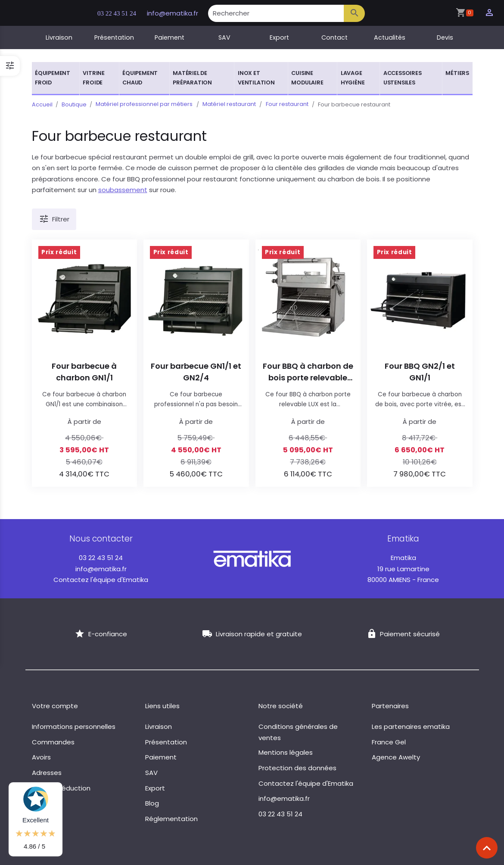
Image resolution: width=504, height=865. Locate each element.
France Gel (389, 742)
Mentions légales (286, 752)
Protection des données (297, 768)
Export (279, 37)
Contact (334, 37)
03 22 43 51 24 (120, 13)
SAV (224, 37)
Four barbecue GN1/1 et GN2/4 (196, 372)
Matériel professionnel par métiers (144, 104)
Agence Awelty (396, 757)
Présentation (114, 37)
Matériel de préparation (192, 78)
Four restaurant (285, 104)
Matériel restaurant (228, 104)
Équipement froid (53, 78)
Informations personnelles (74, 727)
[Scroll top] (487, 848)
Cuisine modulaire (307, 78)
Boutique (74, 104)
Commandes (53, 742)
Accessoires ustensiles (403, 78)
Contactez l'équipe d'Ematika (101, 580)
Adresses (47, 773)
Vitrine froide (94, 78)
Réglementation (171, 819)
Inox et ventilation (256, 78)
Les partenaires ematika (411, 727)
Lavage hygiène (353, 78)
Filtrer (54, 219)
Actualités (390, 37)
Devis (445, 37)
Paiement (170, 37)
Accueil (42, 104)
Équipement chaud (140, 78)
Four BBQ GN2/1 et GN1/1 (420, 372)
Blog (152, 803)
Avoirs (41, 757)
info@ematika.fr (179, 13)
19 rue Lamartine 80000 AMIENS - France (403, 569)
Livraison (59, 37)
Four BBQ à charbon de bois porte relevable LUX (308, 372)
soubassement (123, 190)
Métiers (457, 73)
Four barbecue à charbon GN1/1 (84, 372)
